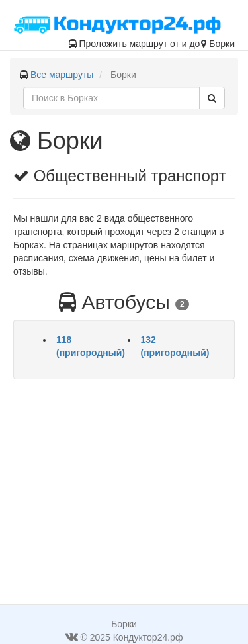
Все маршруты (62, 75)
